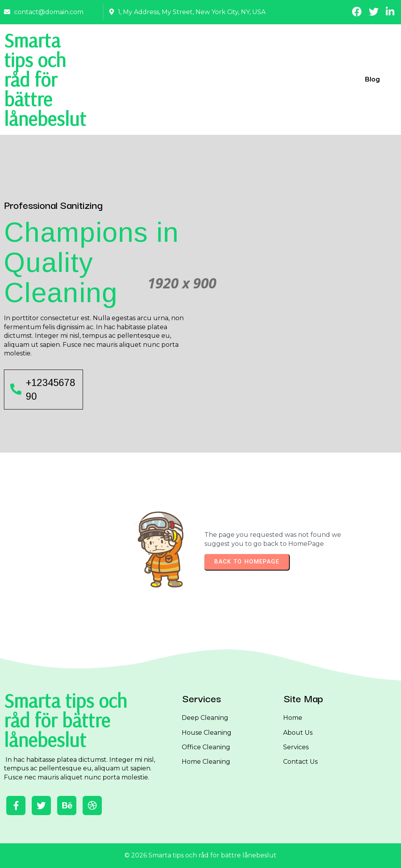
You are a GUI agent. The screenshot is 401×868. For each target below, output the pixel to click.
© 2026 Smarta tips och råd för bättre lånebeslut (200, 855)
